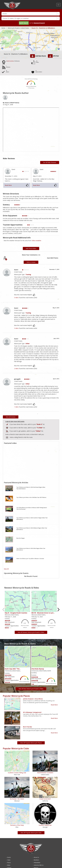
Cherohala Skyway (38, 669)
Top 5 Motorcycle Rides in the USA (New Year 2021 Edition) (31, 497)
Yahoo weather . (37, 241)
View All (6, 569)
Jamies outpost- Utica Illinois (33, 699)
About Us (36, 857)
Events (9, 857)
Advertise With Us (39, 865)
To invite (7, 438)
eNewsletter (37, 863)
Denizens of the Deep (17, 825)
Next (58, 609)
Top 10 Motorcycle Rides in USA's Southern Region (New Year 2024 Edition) (32, 519)
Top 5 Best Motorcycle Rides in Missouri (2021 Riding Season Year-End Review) (32, 508)
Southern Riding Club (45, 825)
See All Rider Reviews (50, 162)
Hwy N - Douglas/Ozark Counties (16, 613)
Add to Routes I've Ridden (7, 424)
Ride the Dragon (21, 538)
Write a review (31, 262)
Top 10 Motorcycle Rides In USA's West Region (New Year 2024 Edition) (31, 549)
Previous (4, 609)
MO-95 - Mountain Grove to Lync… (43, 613)
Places (9, 863)
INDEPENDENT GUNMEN (45, 773)
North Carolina (10, 61)
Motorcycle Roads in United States (18, 28)
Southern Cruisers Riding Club (17, 773)
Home (3, 28)
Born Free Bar (28, 727)
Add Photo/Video (31, 248)
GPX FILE (56, 56)
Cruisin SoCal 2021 (45, 799)
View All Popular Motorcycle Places (31, 743)
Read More (8, 185)
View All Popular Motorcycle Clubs (31, 833)
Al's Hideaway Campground (32, 712)
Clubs (9, 860)
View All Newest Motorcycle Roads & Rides (31, 632)
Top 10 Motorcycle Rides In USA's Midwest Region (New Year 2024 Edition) (32, 529)
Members (36, 860)
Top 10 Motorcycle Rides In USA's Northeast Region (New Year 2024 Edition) (31, 488)
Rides (9, 865)
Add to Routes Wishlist (7, 427)
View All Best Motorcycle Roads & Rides (31, 689)
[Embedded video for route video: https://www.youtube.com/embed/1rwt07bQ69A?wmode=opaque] (31, 463)
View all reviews (11, 417)
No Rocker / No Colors (17, 799)
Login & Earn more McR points (15, 421)
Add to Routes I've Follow (7, 431)
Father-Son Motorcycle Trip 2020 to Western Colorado (30, 559)
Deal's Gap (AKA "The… (13, 669)
